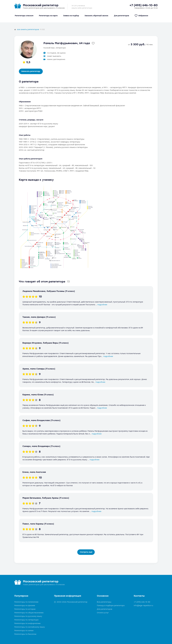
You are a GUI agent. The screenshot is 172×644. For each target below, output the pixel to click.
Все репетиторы (104, 602)
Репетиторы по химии (24, 631)
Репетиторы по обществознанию (29, 613)
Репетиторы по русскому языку (28, 616)
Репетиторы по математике (26, 602)
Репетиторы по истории (25, 609)
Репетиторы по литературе (26, 620)
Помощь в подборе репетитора (111, 606)
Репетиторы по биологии (25, 634)
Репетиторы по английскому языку (30, 627)
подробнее (102, 305)
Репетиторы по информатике (27, 623)
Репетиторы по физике (25, 606)
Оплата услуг (103, 613)
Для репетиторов (105, 609)
